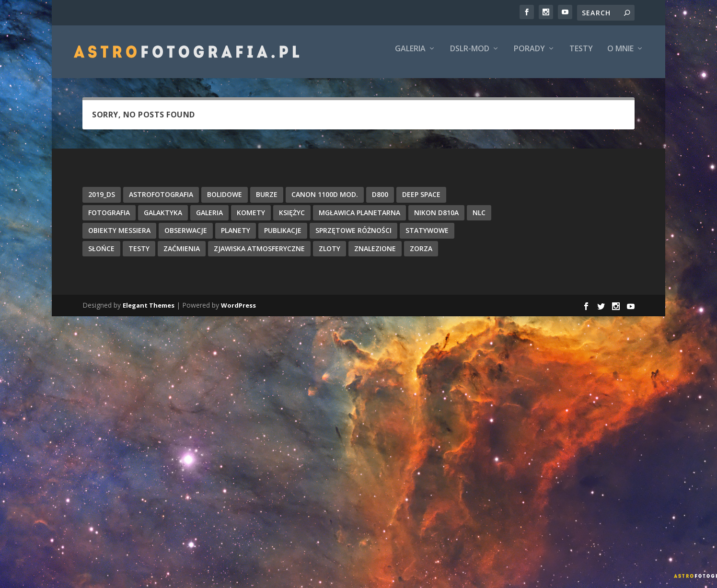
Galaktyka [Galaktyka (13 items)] (163, 219)
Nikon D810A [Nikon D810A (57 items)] (436, 219)
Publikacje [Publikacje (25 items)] (283, 237)
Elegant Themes (149, 312)
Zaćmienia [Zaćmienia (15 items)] (182, 255)
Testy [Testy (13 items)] (139, 255)
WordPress (238, 312)
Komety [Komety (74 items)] (251, 219)
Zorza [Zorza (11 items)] (421, 255)
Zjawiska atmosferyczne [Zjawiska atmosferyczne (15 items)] (259, 255)
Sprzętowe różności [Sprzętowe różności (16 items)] (353, 237)
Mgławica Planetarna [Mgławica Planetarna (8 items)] (359, 219)
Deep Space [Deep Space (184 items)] (421, 201)
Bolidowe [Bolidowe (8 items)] (225, 201)
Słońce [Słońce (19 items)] (101, 255)
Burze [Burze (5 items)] (267, 201)
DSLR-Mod (470, 56)
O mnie (620, 56)
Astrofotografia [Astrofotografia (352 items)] (161, 201)
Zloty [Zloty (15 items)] (330, 255)
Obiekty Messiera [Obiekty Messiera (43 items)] (119, 237)
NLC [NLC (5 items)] (479, 219)
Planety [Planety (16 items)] (236, 237)
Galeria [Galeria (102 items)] (209, 219)
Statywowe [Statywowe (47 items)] (427, 237)
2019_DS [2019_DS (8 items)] (102, 201)
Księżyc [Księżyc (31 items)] (292, 219)
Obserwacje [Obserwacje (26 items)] (186, 237)
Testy (581, 56)
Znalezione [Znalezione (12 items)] (375, 255)
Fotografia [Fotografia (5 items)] (109, 219)
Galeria (410, 56)
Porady (529, 56)
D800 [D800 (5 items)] (380, 201)
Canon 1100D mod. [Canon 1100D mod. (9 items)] (325, 201)
